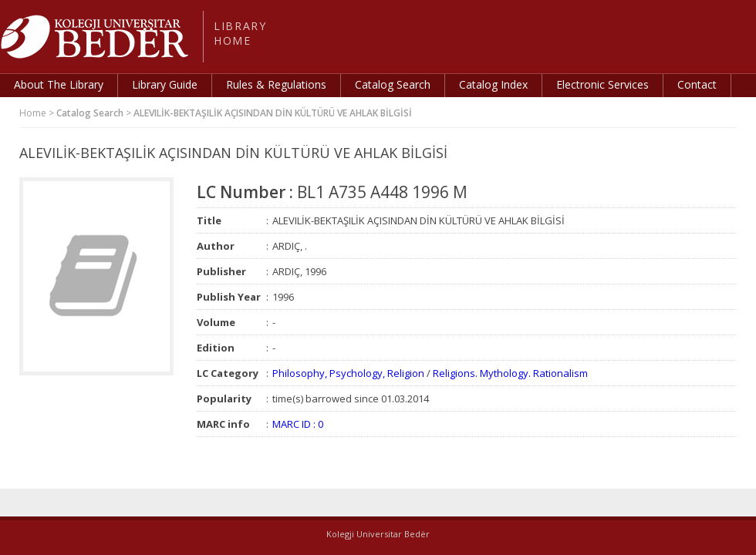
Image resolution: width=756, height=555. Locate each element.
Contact (697, 84)
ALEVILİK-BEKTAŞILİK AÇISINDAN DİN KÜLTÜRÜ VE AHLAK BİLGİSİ (273, 113)
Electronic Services (602, 84)
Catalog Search (393, 84)
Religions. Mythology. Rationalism (510, 373)
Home (33, 113)
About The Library (59, 84)
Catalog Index (493, 84)
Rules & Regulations (276, 84)
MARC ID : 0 (298, 424)
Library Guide (165, 84)
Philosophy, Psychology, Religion (348, 373)
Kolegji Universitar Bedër (378, 534)
